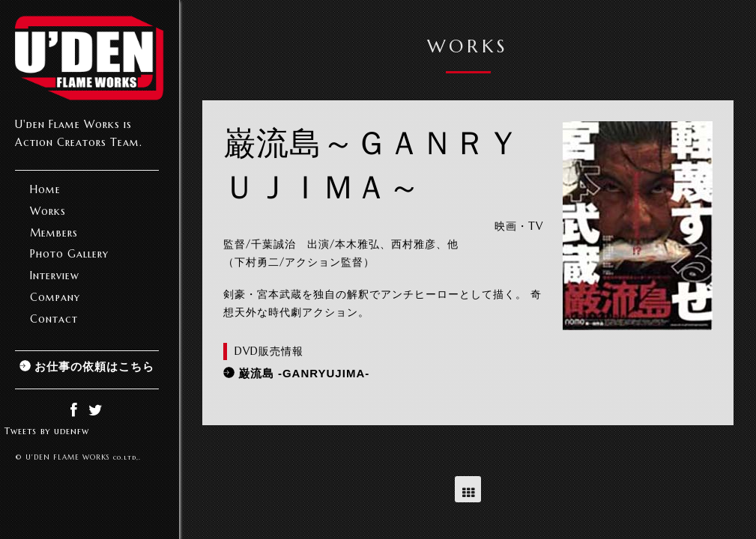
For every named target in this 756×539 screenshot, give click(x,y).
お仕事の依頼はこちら (94, 366)
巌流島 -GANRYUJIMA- (304, 373)
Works (48, 211)
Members (54, 233)
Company (55, 297)
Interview (55, 275)
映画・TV (519, 226)
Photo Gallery (69, 254)
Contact (54, 319)
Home (45, 189)
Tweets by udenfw (47, 431)
